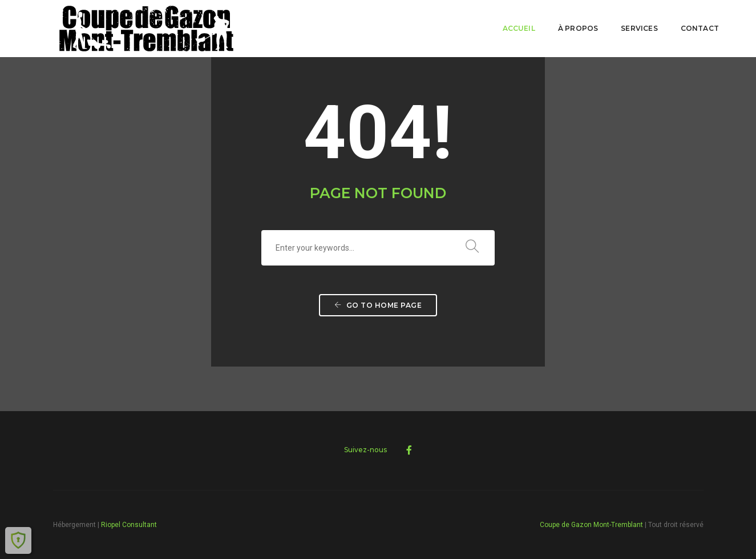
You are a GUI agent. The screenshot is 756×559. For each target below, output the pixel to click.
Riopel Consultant (129, 525)
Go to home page (378, 305)
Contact (700, 28)
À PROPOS (578, 28)
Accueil (519, 28)
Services (639, 28)
